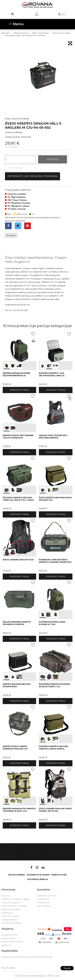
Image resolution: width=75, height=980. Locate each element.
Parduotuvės (50, 852)
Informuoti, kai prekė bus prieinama (33, 176)
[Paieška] (13, 14)
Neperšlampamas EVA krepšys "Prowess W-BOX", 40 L (19, 810)
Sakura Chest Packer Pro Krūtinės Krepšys (53, 437)
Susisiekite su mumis (28, 852)
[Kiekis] (20, 159)
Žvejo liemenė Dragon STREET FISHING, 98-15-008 (55, 810)
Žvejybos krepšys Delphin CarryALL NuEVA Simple (53, 748)
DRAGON (26, 137)
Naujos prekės (17, 875)
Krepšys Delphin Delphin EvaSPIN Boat (17, 685)
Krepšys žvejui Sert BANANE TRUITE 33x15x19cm (18, 437)
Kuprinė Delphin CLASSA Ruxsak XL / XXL (52, 623)
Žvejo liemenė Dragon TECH (18, 560)
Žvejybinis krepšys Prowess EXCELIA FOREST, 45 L (55, 685)
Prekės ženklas (13, 137)
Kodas (8, 132)
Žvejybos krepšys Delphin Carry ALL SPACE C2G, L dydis (18, 499)
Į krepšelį (53, 159)
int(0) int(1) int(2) (20, 350)
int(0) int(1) (20, 413)
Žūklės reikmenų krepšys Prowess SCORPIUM (17, 623)
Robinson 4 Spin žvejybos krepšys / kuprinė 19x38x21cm (55, 561)
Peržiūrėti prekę (19, 390)
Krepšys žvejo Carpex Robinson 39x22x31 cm (15, 748)
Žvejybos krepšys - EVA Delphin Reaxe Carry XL (52, 374)
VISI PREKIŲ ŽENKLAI (37, 879)
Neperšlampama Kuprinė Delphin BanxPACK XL (16, 374)
